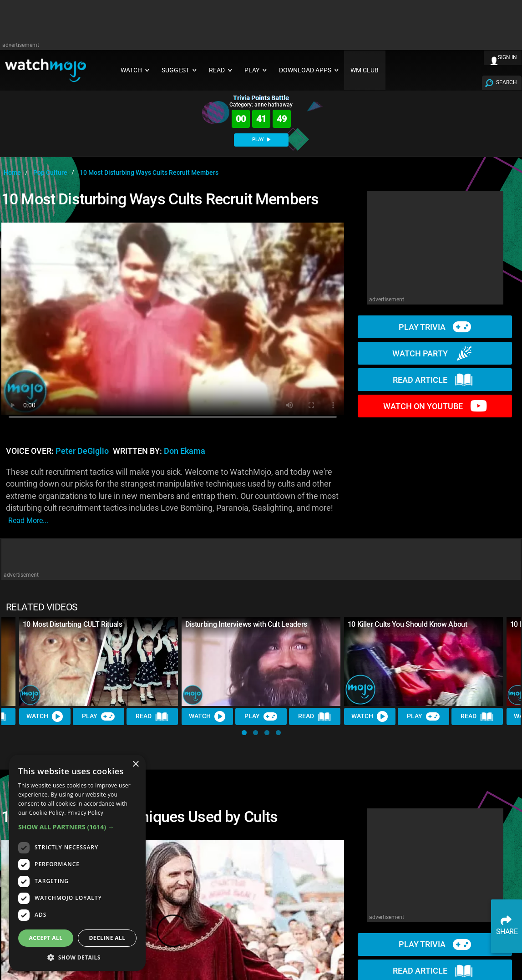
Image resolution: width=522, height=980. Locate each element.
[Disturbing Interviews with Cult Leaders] (261, 661)
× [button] (135, 764)
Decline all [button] (107, 938)
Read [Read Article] (152, 717)
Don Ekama (185, 451)
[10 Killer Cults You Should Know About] (423, 661)
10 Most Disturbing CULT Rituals (73, 624)
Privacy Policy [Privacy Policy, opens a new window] (85, 813)
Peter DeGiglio (82, 451)
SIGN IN (507, 57)
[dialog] (77, 863)
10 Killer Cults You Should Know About (408, 624)
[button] (244, 733)
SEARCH (507, 82)
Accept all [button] (46, 938)
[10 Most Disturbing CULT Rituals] (99, 661)
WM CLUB (365, 70)
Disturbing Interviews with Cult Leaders (246, 624)
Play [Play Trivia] (99, 717)
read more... (28, 520)
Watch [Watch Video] (45, 717)
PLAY (261, 140)
